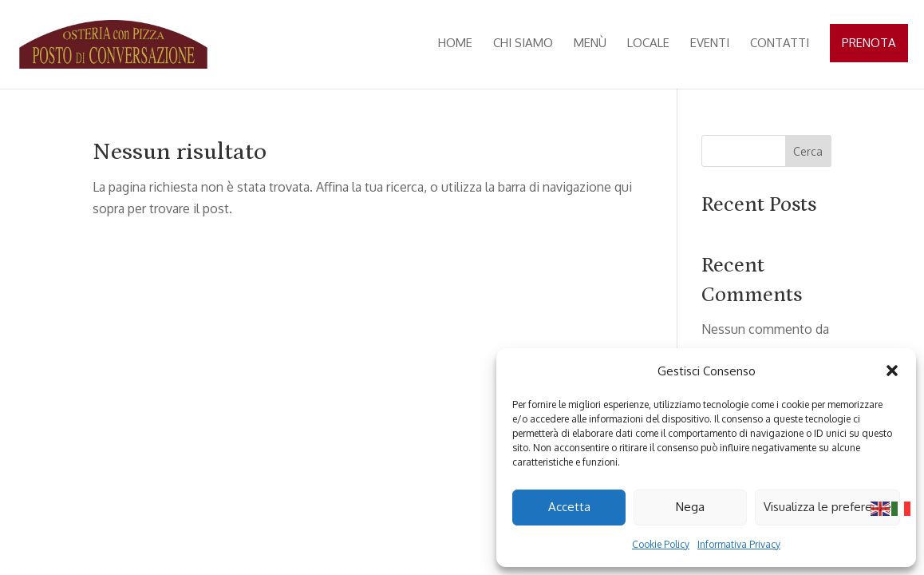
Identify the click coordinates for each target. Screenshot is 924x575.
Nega (690, 507)
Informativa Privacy (739, 544)
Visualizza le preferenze (827, 507)
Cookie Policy (661, 544)
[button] (892, 371)
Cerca (808, 151)
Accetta (569, 507)
